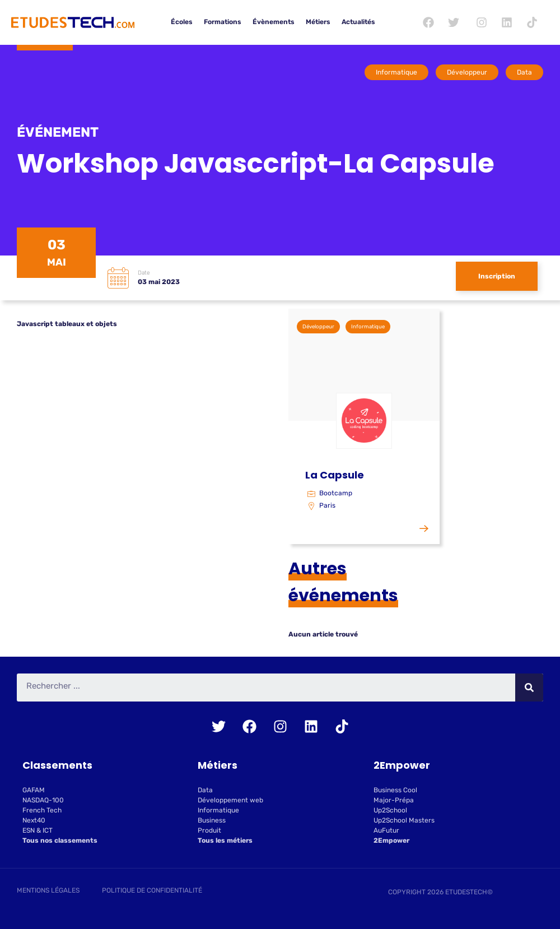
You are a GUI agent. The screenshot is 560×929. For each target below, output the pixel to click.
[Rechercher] (529, 688)
